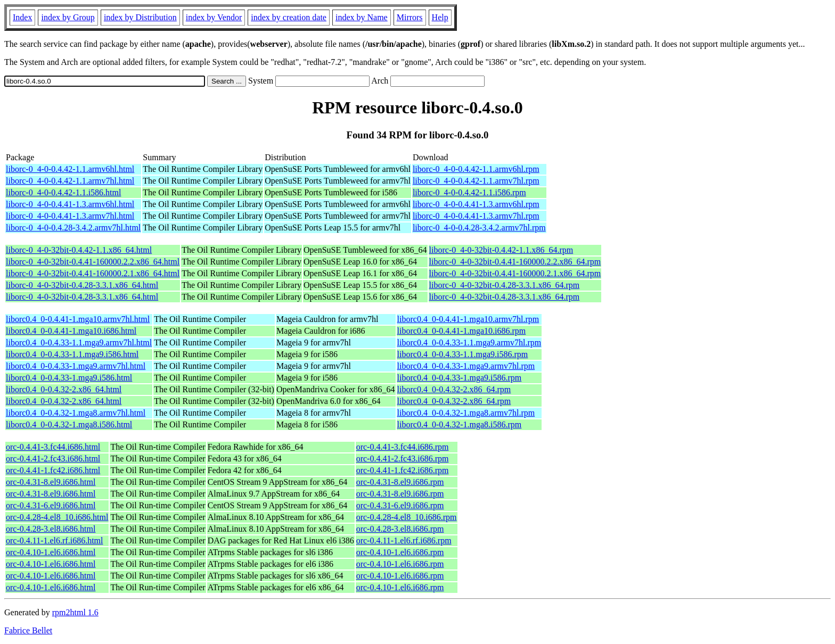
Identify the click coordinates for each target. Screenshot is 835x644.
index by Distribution (140, 17)
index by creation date (289, 17)
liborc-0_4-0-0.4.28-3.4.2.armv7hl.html (73, 228)
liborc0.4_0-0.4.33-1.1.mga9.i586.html (72, 354)
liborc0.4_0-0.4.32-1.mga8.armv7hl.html (76, 413)
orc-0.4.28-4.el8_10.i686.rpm (407, 517)
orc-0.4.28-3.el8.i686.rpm (400, 529)
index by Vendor (214, 17)
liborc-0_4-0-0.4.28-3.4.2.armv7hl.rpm (479, 228)
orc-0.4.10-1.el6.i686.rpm (400, 552)
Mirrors (410, 17)
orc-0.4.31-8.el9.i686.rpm (400, 482)
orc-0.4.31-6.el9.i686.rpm (400, 505)
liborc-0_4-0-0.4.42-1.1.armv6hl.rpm (476, 169)
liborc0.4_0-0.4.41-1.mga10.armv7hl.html (78, 319)
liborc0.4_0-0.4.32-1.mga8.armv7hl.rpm (466, 413)
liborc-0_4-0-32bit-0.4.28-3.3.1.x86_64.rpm (505, 285)
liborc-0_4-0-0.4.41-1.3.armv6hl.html (70, 204)
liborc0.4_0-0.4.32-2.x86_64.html (64, 389)
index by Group (68, 17)
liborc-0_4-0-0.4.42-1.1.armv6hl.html (70, 169)
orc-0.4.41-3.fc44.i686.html (53, 447)
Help (440, 17)
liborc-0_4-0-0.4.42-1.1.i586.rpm (469, 192)
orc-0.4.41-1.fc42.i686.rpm (403, 470)
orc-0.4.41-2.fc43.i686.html (53, 459)
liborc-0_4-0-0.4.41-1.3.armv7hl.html (70, 216)
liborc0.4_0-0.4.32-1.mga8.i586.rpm (460, 424)
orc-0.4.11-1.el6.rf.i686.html (54, 540)
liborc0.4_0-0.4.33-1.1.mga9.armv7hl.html (79, 342)
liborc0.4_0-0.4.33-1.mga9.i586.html (69, 378)
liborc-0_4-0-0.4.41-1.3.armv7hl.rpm (476, 216)
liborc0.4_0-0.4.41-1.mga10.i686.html (71, 331)
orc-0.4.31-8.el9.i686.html (51, 482)
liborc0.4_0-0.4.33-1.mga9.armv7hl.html (76, 366)
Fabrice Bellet (28, 630)
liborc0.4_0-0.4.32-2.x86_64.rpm (454, 389)
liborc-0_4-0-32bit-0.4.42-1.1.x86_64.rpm (501, 250)
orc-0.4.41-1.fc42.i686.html (53, 470)
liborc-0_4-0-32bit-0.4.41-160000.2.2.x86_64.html (93, 262)
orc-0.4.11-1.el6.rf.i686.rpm (404, 540)
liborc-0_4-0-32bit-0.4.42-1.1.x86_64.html (79, 250)
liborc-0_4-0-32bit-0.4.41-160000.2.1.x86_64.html (93, 273)
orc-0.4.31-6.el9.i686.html (51, 505)
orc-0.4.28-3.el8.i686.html (51, 529)
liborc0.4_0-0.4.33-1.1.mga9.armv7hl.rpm (469, 342)
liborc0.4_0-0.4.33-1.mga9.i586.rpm (460, 378)
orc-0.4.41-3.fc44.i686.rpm (403, 447)
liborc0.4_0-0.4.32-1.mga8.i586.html (69, 424)
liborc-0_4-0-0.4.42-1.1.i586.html (63, 192)
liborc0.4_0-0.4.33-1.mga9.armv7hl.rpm (466, 366)
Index (22, 17)
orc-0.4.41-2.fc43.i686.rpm (403, 459)
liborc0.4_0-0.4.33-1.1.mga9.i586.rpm (463, 354)
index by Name (362, 17)
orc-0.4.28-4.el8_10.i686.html (57, 517)
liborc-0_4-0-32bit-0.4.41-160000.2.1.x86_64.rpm (515, 273)
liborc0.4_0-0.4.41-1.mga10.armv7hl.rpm (468, 319)
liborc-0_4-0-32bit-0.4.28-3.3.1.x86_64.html (82, 285)
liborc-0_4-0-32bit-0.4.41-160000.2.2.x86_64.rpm (515, 262)
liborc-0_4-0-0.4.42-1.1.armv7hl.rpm (476, 181)
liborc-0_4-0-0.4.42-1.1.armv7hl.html (70, 181)
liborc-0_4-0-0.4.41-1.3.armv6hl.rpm (476, 204)
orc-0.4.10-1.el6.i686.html (51, 552)
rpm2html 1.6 (75, 612)
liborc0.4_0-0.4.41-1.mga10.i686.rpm (462, 331)
